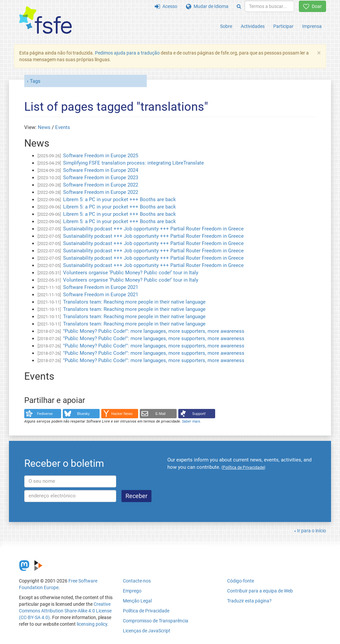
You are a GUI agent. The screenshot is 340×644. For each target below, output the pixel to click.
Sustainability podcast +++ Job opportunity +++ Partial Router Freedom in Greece (153, 229)
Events (63, 127)
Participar (283, 26)
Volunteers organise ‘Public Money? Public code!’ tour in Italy (131, 273)
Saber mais (191, 421)
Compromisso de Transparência (156, 621)
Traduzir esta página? (249, 601)
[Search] (239, 6)
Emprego (132, 591)
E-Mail (161, 414)
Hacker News (122, 414)
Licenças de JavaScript (147, 631)
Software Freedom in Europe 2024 (101, 170)
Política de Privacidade (146, 611)
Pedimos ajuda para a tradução (127, 53)
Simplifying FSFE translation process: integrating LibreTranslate (133, 163)
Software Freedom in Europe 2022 (101, 185)
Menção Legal (137, 601)
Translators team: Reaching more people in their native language (134, 302)
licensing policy (92, 624)
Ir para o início (312, 531)
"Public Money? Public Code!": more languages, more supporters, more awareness (154, 331)
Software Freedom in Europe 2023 (101, 178)
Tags (35, 81)
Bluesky (83, 414)
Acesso (166, 6)
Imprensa (312, 26)
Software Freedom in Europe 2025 (101, 156)
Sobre (226, 26)
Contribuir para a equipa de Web (260, 591)
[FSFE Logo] (45, 20)
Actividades (253, 26)
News (44, 127)
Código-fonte (241, 581)
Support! (199, 414)
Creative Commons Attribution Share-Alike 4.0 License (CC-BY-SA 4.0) (65, 611)
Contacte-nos (137, 581)
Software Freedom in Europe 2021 (101, 287)
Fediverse (45, 414)
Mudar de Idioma (207, 6)
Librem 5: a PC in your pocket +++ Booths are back (120, 199)
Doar (312, 6)
